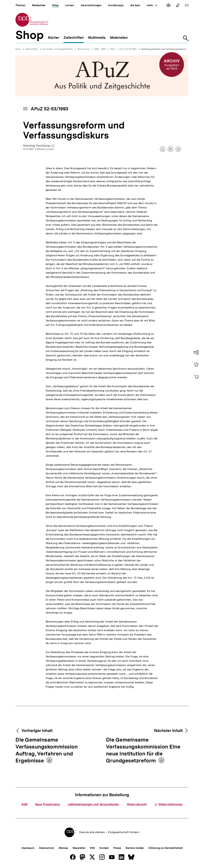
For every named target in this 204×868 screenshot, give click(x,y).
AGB (24, 804)
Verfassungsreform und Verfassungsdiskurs (164, 49)
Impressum (28, 848)
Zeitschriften (31, 49)
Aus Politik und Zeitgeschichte (58, 49)
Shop (18, 49)
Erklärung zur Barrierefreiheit (166, 848)
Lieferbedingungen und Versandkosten (94, 804)
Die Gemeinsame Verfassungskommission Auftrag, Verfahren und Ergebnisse (46, 750)
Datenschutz (46, 848)
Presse (117, 848)
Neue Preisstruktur (48, 804)
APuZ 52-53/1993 (128, 49)
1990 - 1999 (100, 49)
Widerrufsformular (169, 804)
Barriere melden (135, 848)
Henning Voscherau (39, 146)
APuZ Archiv (83, 49)
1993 (112, 49)
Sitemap (63, 848)
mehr (152, 5)
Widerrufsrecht (137, 804)
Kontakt (104, 848)
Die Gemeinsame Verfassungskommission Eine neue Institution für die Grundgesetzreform (143, 750)
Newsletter (79, 848)
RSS (92, 848)
